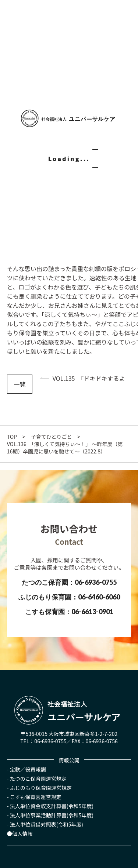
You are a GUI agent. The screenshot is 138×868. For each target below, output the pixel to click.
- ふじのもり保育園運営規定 (39, 788)
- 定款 (14, 769)
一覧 (20, 384)
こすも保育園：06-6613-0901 (69, 612)
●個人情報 (20, 834)
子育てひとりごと (52, 437)
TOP (12, 437)
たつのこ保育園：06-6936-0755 (69, 582)
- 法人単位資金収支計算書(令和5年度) (50, 806)
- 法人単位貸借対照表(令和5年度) (45, 824)
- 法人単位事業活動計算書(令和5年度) (50, 815)
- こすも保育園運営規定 (34, 797)
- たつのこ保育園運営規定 (37, 778)
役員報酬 (36, 769)
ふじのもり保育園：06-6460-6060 (69, 597)
